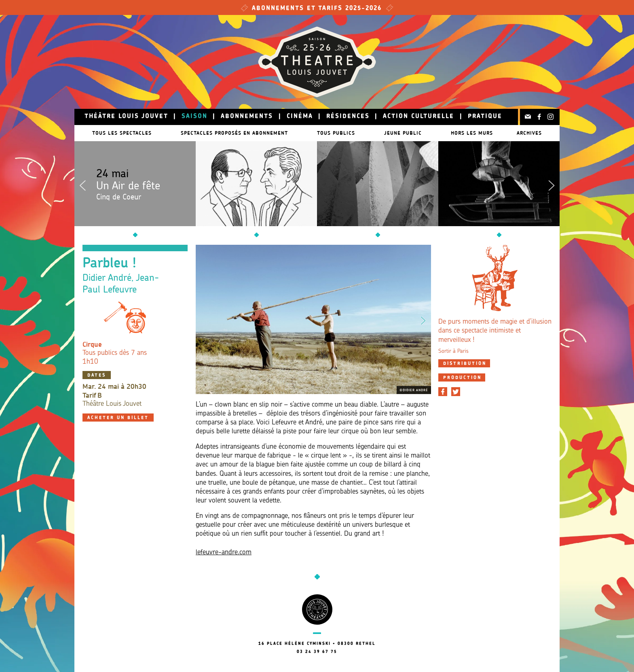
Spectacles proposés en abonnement (234, 133)
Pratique (485, 117)
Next (552, 184)
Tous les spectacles (118, 133)
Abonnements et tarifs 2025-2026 (317, 9)
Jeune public (411, 133)
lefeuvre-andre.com (224, 552)
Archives (533, 133)
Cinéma (300, 117)
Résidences (348, 117)
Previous (82, 184)
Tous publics (340, 133)
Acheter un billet (118, 418)
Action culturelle (418, 117)
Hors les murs (484, 133)
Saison (194, 117)
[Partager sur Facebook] (443, 392)
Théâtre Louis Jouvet (126, 117)
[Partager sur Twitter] (456, 392)
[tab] (464, 363)
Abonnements (247, 117)
